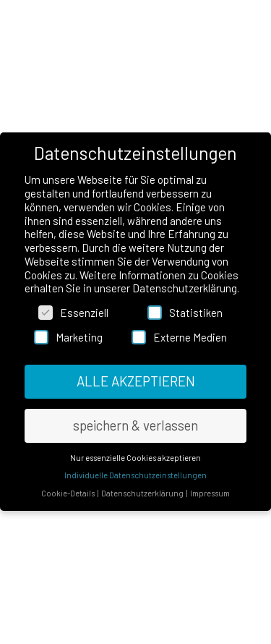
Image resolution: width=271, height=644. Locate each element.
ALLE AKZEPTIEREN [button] (136, 381)
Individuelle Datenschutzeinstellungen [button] (135, 476)
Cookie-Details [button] (69, 493)
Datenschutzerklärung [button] (143, 493)
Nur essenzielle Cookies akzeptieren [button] (135, 458)
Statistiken (185, 313)
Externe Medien (179, 338)
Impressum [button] (210, 493)
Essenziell (73, 313)
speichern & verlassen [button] (135, 425)
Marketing (68, 338)
